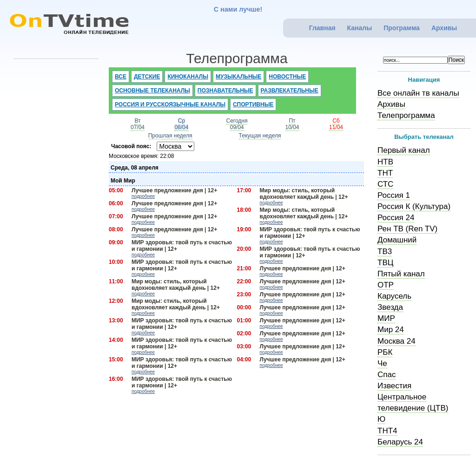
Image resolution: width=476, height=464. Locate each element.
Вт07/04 (138, 124)
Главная (322, 28)
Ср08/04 (181, 124)
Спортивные (253, 105)
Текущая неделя (260, 136)
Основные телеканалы (152, 91)
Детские (147, 77)
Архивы (444, 28)
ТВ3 (385, 252)
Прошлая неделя (170, 136)
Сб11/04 (336, 124)
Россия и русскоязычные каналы (170, 105)
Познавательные (225, 91)
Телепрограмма (406, 115)
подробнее (143, 196)
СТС (385, 184)
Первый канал (404, 150)
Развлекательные (290, 91)
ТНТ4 (387, 431)
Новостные (287, 77)
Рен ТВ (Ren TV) (407, 229)
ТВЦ (385, 263)
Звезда (390, 307)
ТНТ (385, 173)
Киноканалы (188, 77)
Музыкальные (238, 77)
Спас (387, 375)
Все (121, 77)
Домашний (397, 240)
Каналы (360, 28)
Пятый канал (401, 274)
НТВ (385, 162)
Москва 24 (397, 341)
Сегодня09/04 (237, 124)
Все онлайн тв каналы (418, 93)
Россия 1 (394, 195)
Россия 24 (396, 218)
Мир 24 (391, 330)
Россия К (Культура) (414, 206)
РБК (385, 352)
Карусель (394, 296)
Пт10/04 (292, 124)
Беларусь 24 (400, 442)
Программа (402, 28)
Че (382, 363)
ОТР (386, 285)
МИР (386, 318)
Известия (394, 386)
